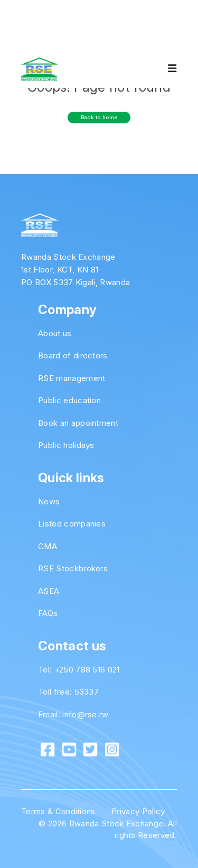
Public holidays (66, 445)
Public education (69, 400)
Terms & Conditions (58, 811)
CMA (48, 546)
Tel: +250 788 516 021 (79, 670)
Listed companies (72, 524)
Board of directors (73, 355)
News (49, 501)
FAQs (48, 613)
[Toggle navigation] (163, 70)
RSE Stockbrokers (73, 568)
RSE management (72, 378)
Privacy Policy (138, 811)
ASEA (49, 591)
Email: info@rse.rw (73, 714)
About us (55, 333)
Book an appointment (78, 423)
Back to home (99, 117)
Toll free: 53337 (68, 692)
